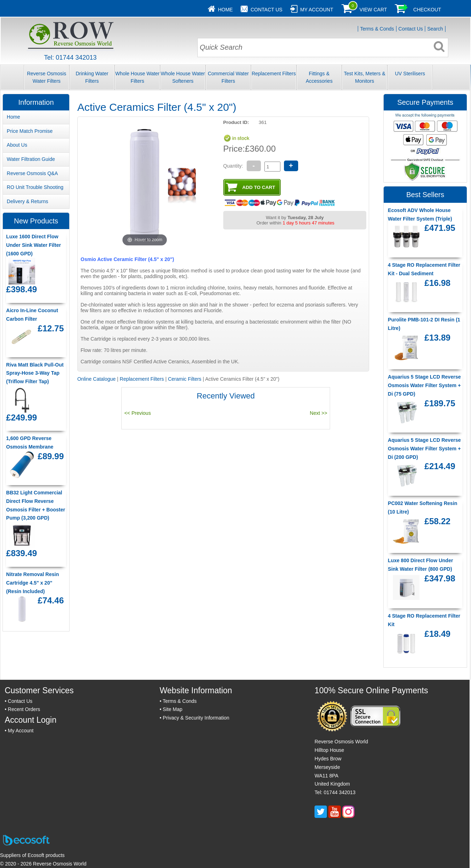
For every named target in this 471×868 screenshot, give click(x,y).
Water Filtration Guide (31, 159)
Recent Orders (24, 709)
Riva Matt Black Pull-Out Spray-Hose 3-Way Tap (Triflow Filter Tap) (35, 373)
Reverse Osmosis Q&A (32, 173)
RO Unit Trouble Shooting (35, 187)
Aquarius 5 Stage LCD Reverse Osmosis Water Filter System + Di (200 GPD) (424, 449)
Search (435, 29)
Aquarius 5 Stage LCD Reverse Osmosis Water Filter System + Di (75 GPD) (424, 385)
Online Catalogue (97, 379)
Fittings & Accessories (319, 77)
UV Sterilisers (410, 74)
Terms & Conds (377, 29)
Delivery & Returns (28, 201)
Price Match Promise (30, 131)
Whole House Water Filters (138, 77)
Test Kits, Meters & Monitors (365, 77)
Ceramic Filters (185, 379)
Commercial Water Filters (228, 77)
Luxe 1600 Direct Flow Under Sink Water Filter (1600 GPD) (33, 245)
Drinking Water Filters (92, 77)
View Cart (373, 10)
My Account (317, 10)
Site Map (173, 709)
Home (225, 10)
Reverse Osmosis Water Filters (46, 77)
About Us (17, 145)
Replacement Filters (274, 74)
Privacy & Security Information (196, 718)
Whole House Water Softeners (183, 77)
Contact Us (267, 10)
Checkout (427, 10)
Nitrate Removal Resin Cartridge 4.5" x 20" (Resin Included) (32, 583)
